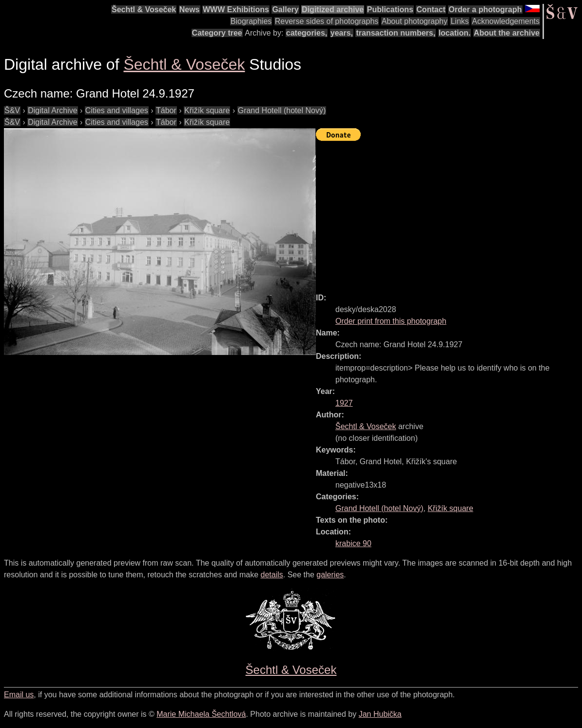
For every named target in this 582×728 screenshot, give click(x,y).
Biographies (251, 21)
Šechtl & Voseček (144, 10)
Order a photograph (485, 10)
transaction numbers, (396, 33)
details (272, 575)
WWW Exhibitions (236, 10)
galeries (330, 575)
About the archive (507, 33)
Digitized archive (333, 10)
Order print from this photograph (391, 321)
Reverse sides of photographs (327, 21)
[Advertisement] (449, 213)
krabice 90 (353, 543)
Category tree (217, 33)
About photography (415, 21)
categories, (307, 33)
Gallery (285, 10)
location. (455, 33)
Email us (19, 695)
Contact (431, 10)
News (190, 10)
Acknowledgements (506, 21)
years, (342, 33)
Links (459, 21)
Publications (390, 10)
